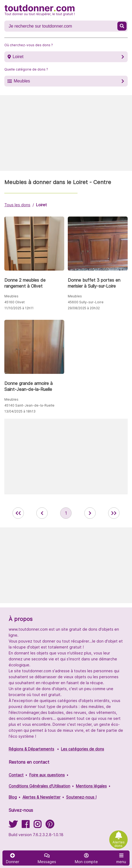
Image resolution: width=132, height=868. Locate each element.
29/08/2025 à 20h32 (84, 308)
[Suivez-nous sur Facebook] (25, 826)
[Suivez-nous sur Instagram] (37, 826)
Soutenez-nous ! (81, 797)
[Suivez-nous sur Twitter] (13, 826)
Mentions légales (91, 786)
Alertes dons (119, 844)
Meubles (22, 81)
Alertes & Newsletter (41, 797)
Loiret (18, 57)
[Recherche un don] (61, 26)
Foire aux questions (47, 775)
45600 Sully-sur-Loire (86, 302)
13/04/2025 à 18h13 (20, 411)
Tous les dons (17, 205)
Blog (13, 797)
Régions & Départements (31, 749)
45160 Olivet (15, 302)
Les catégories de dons (83, 749)
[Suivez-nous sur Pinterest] (50, 826)
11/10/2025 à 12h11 (19, 308)
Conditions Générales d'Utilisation (39, 786)
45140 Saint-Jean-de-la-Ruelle (29, 405)
